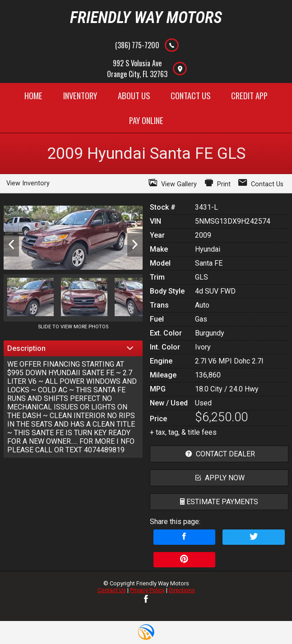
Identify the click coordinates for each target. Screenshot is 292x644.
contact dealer (219, 454)
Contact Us (112, 590)
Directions (182, 590)
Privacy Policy (147, 590)
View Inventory (28, 183)
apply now (219, 478)
